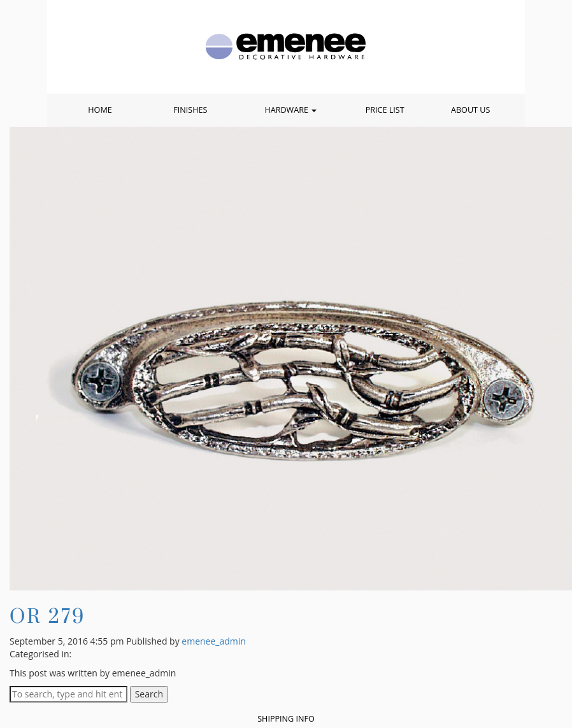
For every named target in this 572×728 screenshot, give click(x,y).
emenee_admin (214, 641)
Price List (385, 110)
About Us (470, 110)
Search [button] (149, 694)
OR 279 (47, 616)
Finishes (190, 110)
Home (100, 110)
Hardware (290, 110)
